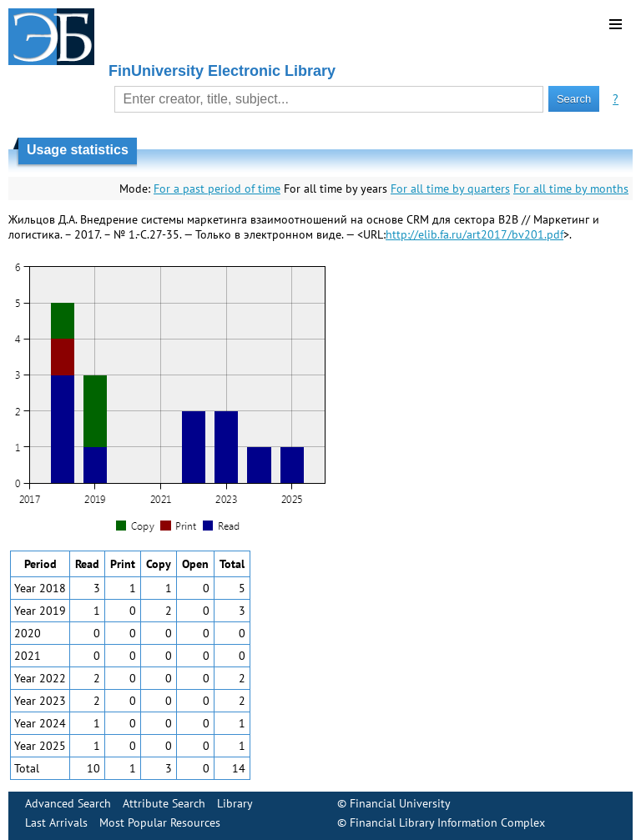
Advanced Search (68, 803)
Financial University (400, 803)
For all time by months (571, 189)
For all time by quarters (450, 189)
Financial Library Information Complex (447, 822)
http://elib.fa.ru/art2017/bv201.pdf (474, 234)
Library (235, 803)
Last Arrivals (56, 822)
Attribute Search (164, 803)
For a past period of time (217, 189)
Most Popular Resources (160, 822)
